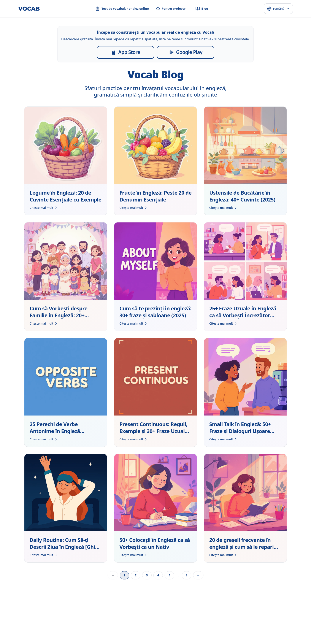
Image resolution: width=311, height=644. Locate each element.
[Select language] (278, 9)
